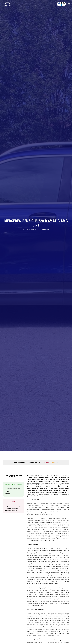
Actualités (45, 4)
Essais (19, 4)
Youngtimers (27, 4)
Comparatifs (36, 4)
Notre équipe (37, 6)
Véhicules (28, 6)
